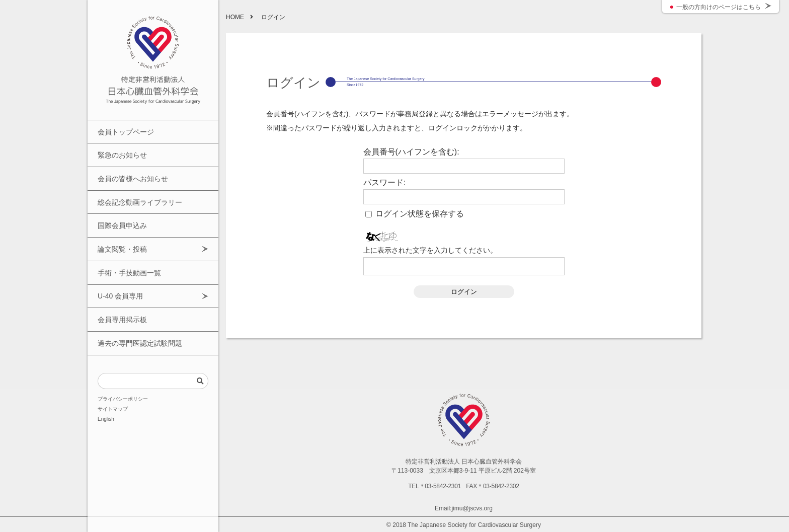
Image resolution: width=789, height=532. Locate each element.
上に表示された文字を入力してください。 (430, 250)
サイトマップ (113, 378)
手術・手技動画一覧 (127, 253)
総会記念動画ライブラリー (137, 192)
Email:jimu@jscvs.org (464, 508)
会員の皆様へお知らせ (130, 171)
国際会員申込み (121, 213)
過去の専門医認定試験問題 (137, 315)
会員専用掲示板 (121, 294)
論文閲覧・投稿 (121, 233)
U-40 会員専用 (119, 274)
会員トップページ (124, 131)
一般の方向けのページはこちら (719, 7)
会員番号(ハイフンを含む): (411, 152)
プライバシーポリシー (123, 368)
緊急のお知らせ (121, 151)
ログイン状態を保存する (420, 214)
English (106, 389)
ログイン (464, 292)
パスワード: (384, 183)
